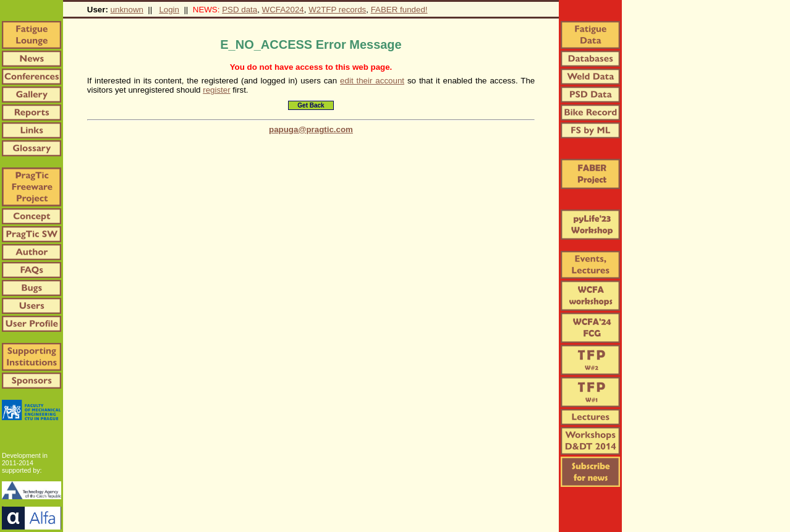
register (216, 90)
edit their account (372, 81)
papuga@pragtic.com (311, 129)
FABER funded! (399, 10)
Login (169, 10)
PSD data (240, 10)
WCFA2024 (283, 10)
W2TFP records (337, 10)
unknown (127, 10)
